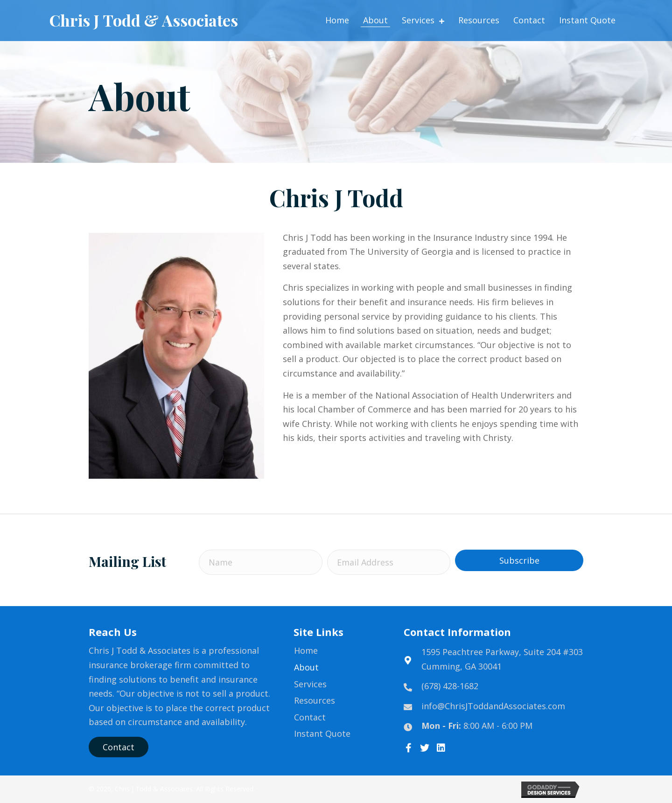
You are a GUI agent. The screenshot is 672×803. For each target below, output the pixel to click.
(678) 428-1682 (450, 686)
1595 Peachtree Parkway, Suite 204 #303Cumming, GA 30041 (502, 659)
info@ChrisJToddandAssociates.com (493, 706)
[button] (519, 560)
